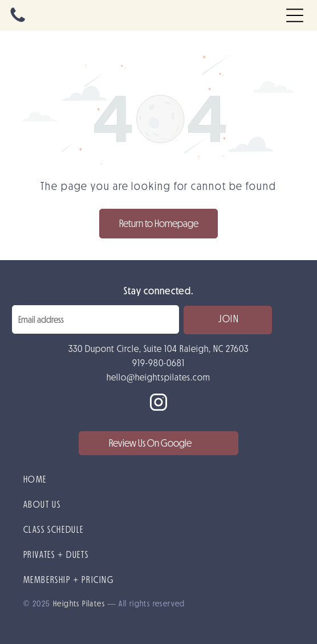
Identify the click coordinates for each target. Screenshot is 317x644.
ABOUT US (42, 504)
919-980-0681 (158, 363)
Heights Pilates (79, 604)
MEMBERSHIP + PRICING (69, 580)
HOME (35, 479)
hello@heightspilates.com (159, 377)
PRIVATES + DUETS (56, 554)
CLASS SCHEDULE (54, 529)
